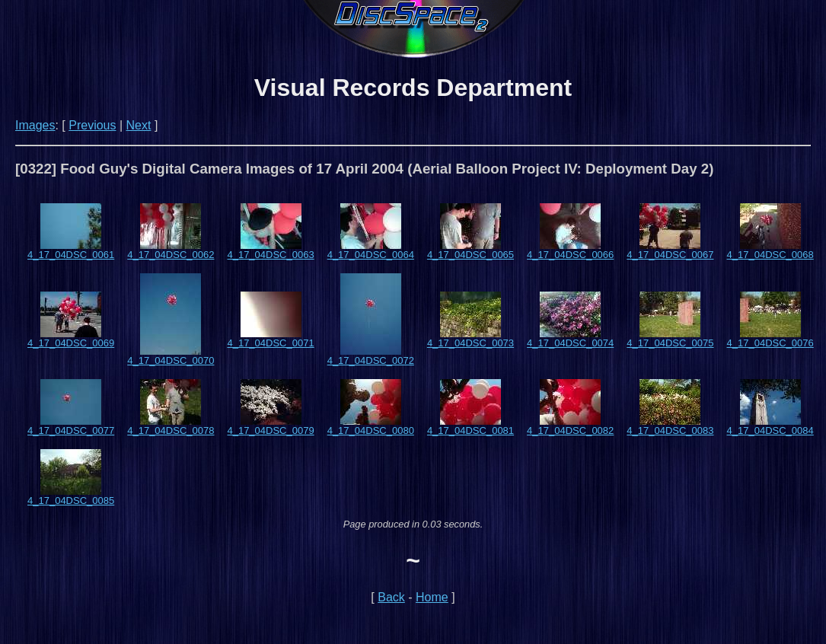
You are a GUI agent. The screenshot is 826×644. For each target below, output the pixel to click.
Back (391, 597)
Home (432, 597)
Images (35, 125)
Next (139, 125)
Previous (92, 125)
